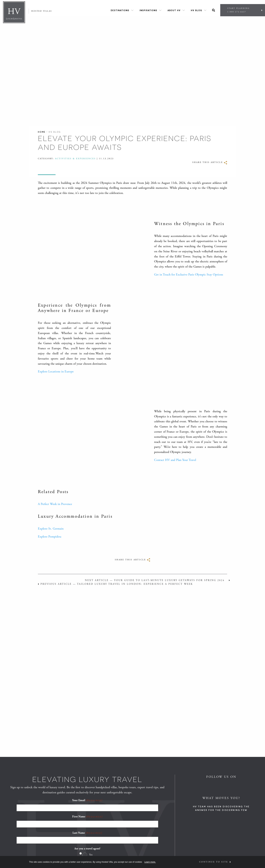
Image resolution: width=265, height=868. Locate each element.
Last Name (87, 833)
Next (155, 580)
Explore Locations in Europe (56, 371)
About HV (174, 10)
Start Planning (243, 10)
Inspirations (148, 10)
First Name (87, 817)
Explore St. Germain (51, 529)
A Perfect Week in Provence (55, 504)
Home (42, 132)
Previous (117, 584)
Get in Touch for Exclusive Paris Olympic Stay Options (189, 275)
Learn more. (150, 862)
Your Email (87, 800)
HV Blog (197, 10)
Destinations (120, 10)
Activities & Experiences (75, 159)
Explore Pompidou (50, 537)
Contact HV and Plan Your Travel (175, 460)
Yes (91, 855)
